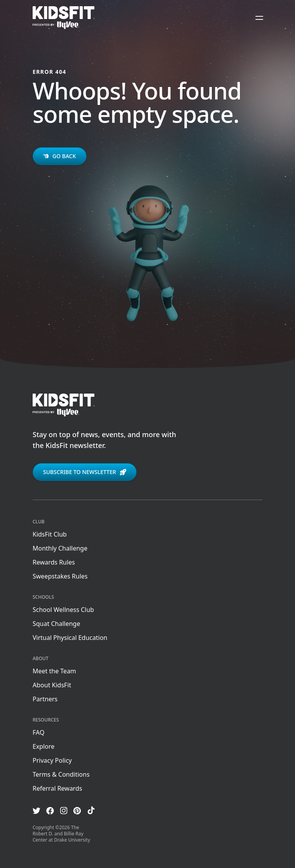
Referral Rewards (57, 788)
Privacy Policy (52, 760)
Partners (45, 699)
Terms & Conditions (61, 774)
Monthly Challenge (60, 548)
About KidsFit (52, 685)
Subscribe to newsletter (85, 472)
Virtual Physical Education (70, 638)
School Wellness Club (63, 610)
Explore (43, 746)
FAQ (38, 732)
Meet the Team (54, 671)
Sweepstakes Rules (60, 576)
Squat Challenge (56, 624)
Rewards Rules (54, 562)
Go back (60, 156)
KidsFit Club (50, 534)
